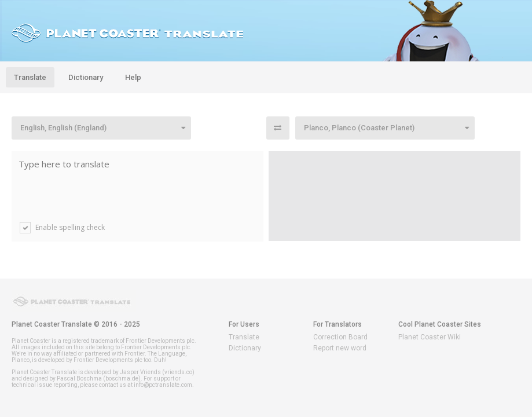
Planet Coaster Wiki (430, 337)
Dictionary (86, 77)
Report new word (340, 348)
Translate (30, 77)
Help (133, 77)
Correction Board (340, 337)
